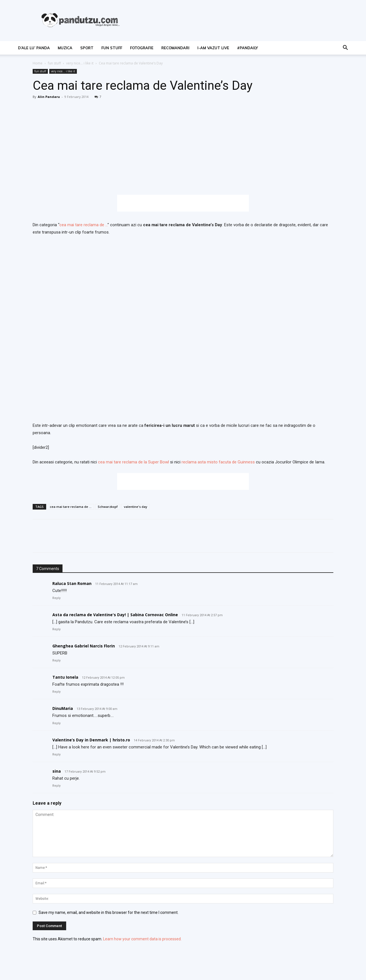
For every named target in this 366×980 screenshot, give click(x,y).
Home (38, 63)
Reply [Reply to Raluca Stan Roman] (56, 598)
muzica (65, 48)
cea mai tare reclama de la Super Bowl (134, 462)
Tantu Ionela (65, 677)
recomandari (175, 48)
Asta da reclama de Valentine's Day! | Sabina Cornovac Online (115, 615)
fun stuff (112, 48)
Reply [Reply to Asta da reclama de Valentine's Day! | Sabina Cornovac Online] (56, 629)
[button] (345, 48)
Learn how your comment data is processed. (142, 939)
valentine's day (136, 507)
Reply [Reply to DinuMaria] (56, 723)
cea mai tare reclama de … (83, 225)
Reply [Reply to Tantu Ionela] (56, 692)
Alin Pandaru (49, 97)
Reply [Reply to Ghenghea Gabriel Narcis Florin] (56, 661)
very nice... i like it (80, 63)
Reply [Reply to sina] (56, 786)
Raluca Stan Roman (72, 583)
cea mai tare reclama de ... (71, 507)
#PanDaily (247, 48)
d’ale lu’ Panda (34, 48)
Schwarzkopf (108, 507)
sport (87, 48)
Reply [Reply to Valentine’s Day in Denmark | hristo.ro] (56, 754)
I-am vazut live (213, 48)
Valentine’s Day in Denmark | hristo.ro (91, 740)
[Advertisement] (183, 203)
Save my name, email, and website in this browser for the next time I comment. (109, 912)
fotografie (142, 48)
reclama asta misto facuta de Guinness (218, 462)
